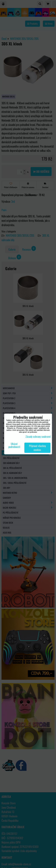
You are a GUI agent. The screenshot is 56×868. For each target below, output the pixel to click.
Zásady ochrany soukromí (38, 436)
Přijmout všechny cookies (37, 448)
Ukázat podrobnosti (14, 445)
